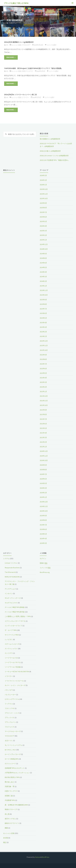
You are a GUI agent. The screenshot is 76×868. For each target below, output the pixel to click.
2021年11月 (44, 400)
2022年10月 (44, 350)
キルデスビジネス (11, 602)
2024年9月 (43, 254)
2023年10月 (44, 295)
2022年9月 (43, 354)
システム (6, 558)
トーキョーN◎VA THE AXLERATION (17, 671)
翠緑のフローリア (11, 809)
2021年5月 (43, 428)
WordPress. (46, 856)
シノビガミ (9, 639)
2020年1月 (43, 497)
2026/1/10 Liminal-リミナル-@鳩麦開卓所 (54, 156)
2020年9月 (43, 465)
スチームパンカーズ (12, 643)
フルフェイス (9, 726)
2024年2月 (43, 281)
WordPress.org (45, 572)
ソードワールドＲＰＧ (13, 662)
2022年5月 (43, 373)
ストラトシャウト (11, 648)
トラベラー (27, 97)
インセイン (9, 593)
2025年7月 (43, 212)
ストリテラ (9, 653)
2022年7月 (43, 364)
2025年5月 (43, 221)
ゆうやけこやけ (10, 749)
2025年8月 (43, 208)
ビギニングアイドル (12, 698)
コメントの (45, 567)
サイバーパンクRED (12, 634)
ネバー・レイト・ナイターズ (15, 685)
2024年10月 (44, 249)
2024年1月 (43, 286)
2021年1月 (43, 446)
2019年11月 (44, 506)
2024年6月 (43, 263)
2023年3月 (43, 327)
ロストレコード (10, 763)
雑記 (5, 841)
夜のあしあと (9, 781)
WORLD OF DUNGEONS (13, 576)
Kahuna (37, 856)
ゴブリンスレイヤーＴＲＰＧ (15, 620)
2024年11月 (44, 244)
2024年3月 (43, 276)
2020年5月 (43, 483)
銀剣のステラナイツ (12, 822)
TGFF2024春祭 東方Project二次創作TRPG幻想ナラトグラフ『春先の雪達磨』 (35, 68)
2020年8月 (43, 469)
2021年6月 (43, 423)
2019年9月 (43, 515)
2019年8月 (43, 520)
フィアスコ (9, 703)
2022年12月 (44, 341)
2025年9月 (43, 203)
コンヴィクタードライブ (13, 625)
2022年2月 (43, 387)
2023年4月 (43, 322)
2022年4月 (43, 377)
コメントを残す (53, 45)
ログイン (43, 558)
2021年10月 (44, 405)
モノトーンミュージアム (13, 744)
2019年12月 (44, 501)
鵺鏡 (6, 827)
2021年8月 (43, 414)
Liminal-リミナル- (11, 562)
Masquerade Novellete (12, 567)
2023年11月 (44, 290)
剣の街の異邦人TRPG (12, 776)
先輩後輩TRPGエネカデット (15, 767)
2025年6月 (43, 217)
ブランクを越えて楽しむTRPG (16, 3)
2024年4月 (43, 272)
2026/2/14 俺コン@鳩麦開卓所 (50, 151)
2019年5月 (43, 533)
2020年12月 (44, 451)
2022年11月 (44, 345)
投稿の (44, 563)
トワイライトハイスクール (14, 680)
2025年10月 (44, 198)
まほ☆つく (9, 740)
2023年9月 (43, 299)
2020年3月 (43, 488)
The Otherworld (10, 572)
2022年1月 (43, 391)
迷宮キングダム (10, 818)
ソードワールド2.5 (11, 657)
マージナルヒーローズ (13, 731)
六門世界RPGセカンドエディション (17, 772)
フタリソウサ (9, 708)
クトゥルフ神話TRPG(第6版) (15, 607)
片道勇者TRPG (10, 799)
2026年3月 (43, 175)
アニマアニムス (10, 588)
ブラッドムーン (10, 721)
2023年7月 (43, 309)
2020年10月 (44, 460)
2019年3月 (43, 543)
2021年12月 (44, 396)
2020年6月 (43, 478)
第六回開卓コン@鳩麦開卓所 (50, 139)
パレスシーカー (10, 694)
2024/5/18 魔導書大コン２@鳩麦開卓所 (20, 42)
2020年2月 (43, 492)
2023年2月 (43, 331)
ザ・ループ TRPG (11, 630)
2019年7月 (43, 524)
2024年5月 (43, 267)
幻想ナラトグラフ (29, 71)
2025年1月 (43, 240)
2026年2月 (43, 180)
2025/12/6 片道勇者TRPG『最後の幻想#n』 (55, 160)
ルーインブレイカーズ (13, 753)
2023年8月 (43, 304)
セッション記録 (17, 45)
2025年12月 (44, 189)
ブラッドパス (9, 717)
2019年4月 (43, 538)
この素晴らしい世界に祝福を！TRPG (18, 616)
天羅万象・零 (9, 786)
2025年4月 (43, 226)
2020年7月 (43, 474)
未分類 (6, 837)
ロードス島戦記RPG (12, 758)
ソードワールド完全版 (13, 666)
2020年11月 (44, 455)
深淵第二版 (9, 795)
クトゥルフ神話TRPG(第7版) (15, 611)
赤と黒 (7, 813)
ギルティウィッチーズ (13, 597)
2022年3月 (43, 382)
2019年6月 (43, 529)
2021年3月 (43, 437)
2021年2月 (43, 442)
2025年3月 (43, 231)
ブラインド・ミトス (12, 712)
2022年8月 (43, 359)
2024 (11, 23)
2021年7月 (43, 419)
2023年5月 (43, 318)
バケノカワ (9, 689)
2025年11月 (44, 194)
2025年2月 (43, 235)
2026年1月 (43, 185)
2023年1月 (43, 336)
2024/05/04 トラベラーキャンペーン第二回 (21, 95)
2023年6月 (43, 313)
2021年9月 (43, 409)
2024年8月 (43, 258)
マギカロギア (27, 45)
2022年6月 (43, 368)
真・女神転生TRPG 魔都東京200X (16, 804)
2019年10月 (44, 510)
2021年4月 (43, 432)
